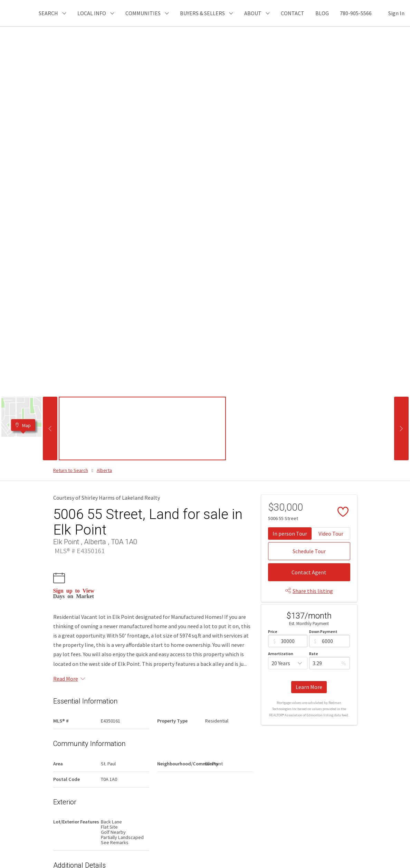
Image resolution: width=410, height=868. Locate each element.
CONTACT (293, 13)
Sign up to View (74, 590)
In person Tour (290, 534)
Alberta (104, 470)
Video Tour (331, 534)
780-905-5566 (356, 13)
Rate (314, 654)
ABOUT (253, 13)
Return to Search (71, 470)
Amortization (281, 654)
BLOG (322, 13)
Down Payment (323, 631)
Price (273, 631)
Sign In (396, 13)
